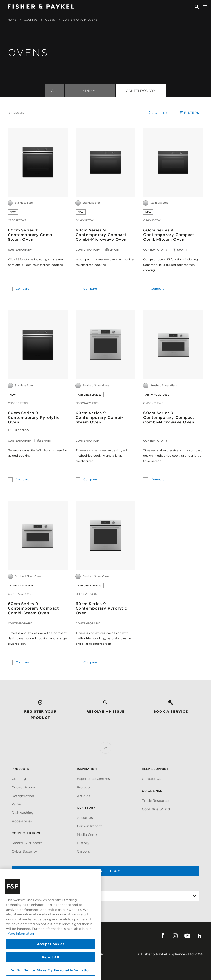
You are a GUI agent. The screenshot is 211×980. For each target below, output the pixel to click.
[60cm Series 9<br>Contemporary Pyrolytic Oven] (38, 345)
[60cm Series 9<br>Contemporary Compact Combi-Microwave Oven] (105, 162)
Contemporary (141, 91)
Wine (16, 804)
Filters (189, 113)
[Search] (197, 7)
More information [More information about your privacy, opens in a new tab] (21, 958)
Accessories (22, 821)
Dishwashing (23, 813)
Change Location (26, 886)
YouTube (187, 936)
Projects (84, 787)
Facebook (163, 936)
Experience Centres (93, 779)
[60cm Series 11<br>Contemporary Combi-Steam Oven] (38, 162)
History (83, 843)
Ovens (50, 20)
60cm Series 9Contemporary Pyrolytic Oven (34, 418)
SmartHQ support (27, 843)
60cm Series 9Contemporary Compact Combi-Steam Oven (169, 235)
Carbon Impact (89, 826)
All (55, 91)
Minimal (90, 91)
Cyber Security (24, 851)
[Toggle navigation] (205, 7)
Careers (83, 851)
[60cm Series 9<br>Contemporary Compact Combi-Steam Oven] (173, 162)
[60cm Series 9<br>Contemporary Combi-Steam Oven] (105, 345)
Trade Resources (156, 801)
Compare (22, 288)
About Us (85, 818)
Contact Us (151, 779)
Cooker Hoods (24, 787)
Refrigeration (23, 796)
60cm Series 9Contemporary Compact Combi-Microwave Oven (101, 235)
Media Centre (88, 835)
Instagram (175, 936)
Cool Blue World (156, 809)
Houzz (200, 936)
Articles (83, 796)
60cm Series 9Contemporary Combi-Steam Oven (100, 418)
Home (12, 20)
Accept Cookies (51, 969)
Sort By (157, 113)
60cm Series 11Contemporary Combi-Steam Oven (32, 235)
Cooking (31, 20)
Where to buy (105, 871)
